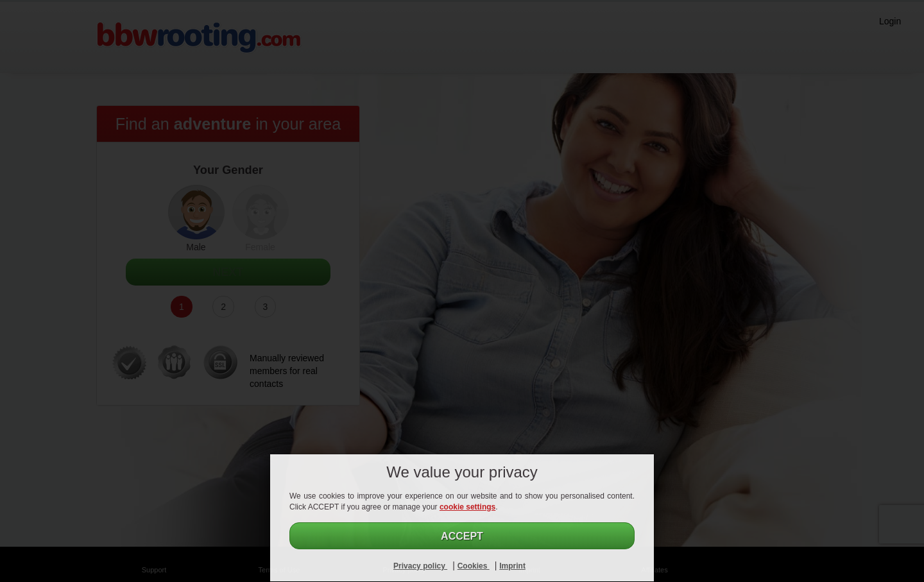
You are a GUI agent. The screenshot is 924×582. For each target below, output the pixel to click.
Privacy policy (420, 566)
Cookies (474, 566)
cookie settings (467, 507)
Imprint (512, 566)
